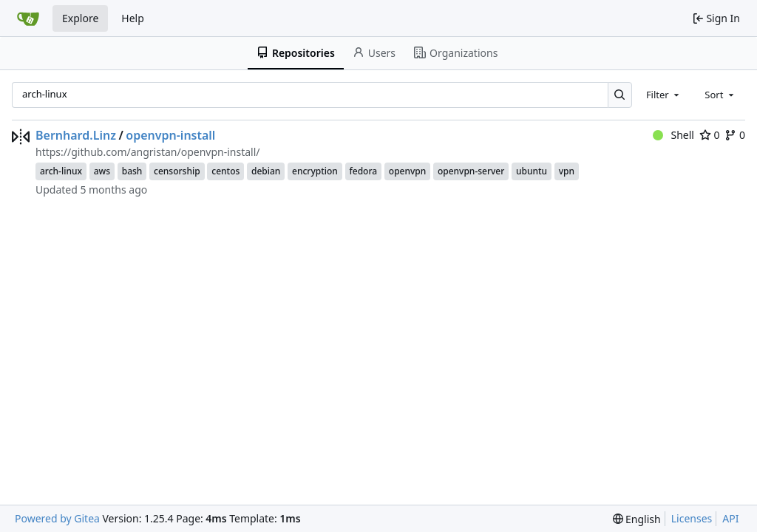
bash (132, 171)
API (730, 518)
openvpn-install (170, 135)
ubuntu (532, 171)
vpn (567, 171)
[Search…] (620, 95)
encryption (315, 171)
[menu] (637, 519)
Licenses (692, 518)
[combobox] (664, 95)
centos (225, 171)
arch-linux (61, 171)
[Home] (28, 18)
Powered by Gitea (57, 518)
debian (266, 171)
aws (102, 171)
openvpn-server (471, 171)
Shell (673, 135)
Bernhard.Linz (76, 135)
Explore (80, 18)
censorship (177, 171)
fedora (364, 171)
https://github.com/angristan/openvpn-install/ (147, 152)
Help (133, 18)
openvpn (407, 171)
